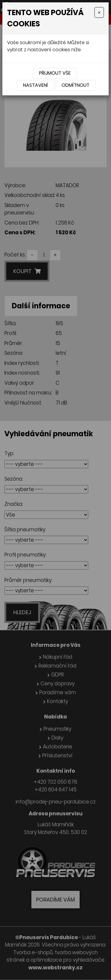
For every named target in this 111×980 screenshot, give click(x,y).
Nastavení (36, 85)
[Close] (99, 12)
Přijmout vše (55, 73)
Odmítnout (75, 85)
